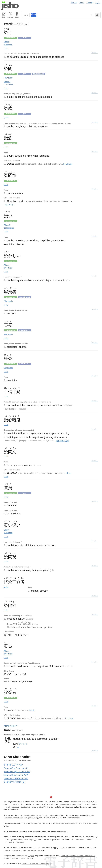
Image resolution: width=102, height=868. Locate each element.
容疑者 (32, 710)
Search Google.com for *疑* (17, 772)
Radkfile (45, 815)
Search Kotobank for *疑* (16, 779)
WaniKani (64, 831)
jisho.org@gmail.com (17, 804)
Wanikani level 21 (25, 297)
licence (77, 818)
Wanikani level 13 (38, 74)
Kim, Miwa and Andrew (36, 802)
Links (6, 48)
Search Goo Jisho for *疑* (16, 768)
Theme (89, 3)
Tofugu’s (36, 831)
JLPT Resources (42, 864)
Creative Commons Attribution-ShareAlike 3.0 (78, 856)
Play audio (8, 78)
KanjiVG (42, 848)
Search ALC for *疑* (13, 765)
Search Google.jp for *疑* (16, 775)
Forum (74, 3)
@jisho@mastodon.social (81, 802)
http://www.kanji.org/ (28, 840)
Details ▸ (95, 53)
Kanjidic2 (27, 815)
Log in (97, 3)
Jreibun (94, 823)
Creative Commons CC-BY (70, 823)
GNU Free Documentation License (20, 858)
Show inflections (8, 43)
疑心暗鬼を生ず (63, 441)
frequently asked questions (71, 804)
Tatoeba (34, 823)
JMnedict (35, 815)
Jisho (10, 6)
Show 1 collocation (8, 83)
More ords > (11, 726)
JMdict (20, 815)
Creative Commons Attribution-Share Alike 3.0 (21, 850)
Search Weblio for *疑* (15, 782)
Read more (68, 164)
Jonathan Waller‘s (28, 864)
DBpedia (31, 856)
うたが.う (23, 744)
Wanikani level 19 (25, 330)
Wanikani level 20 (25, 364)
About (82, 3)
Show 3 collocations (9, 226)
